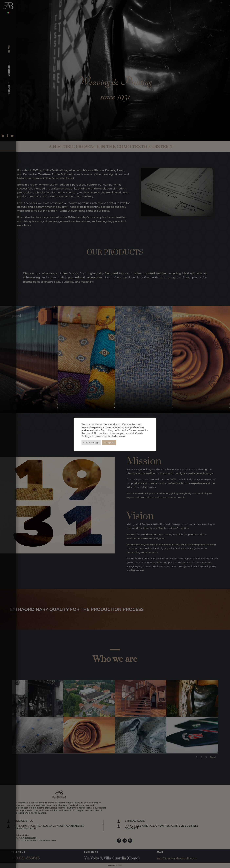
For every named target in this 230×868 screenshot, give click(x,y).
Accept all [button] (109, 442)
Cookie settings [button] (91, 442)
